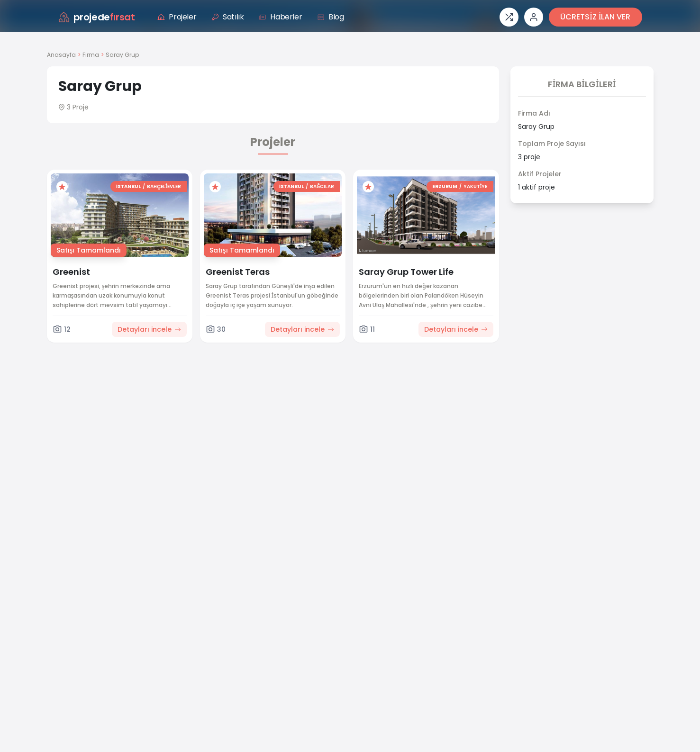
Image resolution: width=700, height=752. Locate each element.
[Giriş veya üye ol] (534, 17)
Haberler (280, 17)
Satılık (227, 17)
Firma (91, 55)
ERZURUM (445, 186)
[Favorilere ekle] (62, 187)
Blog (330, 17)
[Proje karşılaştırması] (509, 17)
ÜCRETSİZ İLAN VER (595, 17)
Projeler (177, 17)
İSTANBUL (128, 186)
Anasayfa (61, 55)
